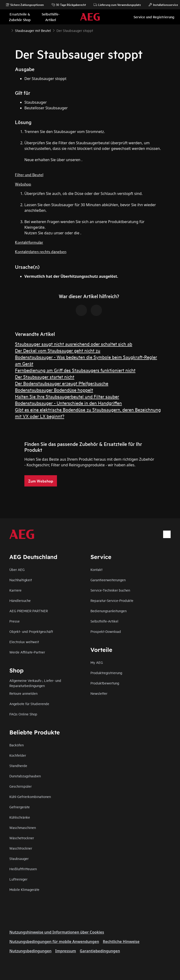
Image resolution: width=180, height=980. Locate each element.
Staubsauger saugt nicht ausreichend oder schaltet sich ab (74, 344)
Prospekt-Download (106, 631)
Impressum (66, 951)
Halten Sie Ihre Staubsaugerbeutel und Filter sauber (67, 396)
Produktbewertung (105, 683)
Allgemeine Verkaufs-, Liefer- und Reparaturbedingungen (35, 683)
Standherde (18, 765)
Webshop (23, 184)
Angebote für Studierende (29, 704)
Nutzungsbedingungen (30, 951)
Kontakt (96, 569)
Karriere (15, 590)
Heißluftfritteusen (23, 869)
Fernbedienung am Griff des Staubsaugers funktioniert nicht (75, 370)
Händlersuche (20, 600)
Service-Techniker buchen (110, 590)
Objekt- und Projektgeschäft (31, 631)
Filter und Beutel (29, 174)
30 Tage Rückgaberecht (69, 5)
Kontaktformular (29, 242)
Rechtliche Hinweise (121, 942)
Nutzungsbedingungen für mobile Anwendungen (54, 942)
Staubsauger (19, 858)
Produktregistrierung (106, 673)
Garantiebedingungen (100, 951)
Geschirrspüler (21, 786)
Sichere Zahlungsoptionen (25, 5)
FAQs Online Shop (23, 714)
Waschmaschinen (23, 827)
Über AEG (17, 569)
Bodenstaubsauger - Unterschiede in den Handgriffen (68, 403)
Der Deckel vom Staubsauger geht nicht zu (58, 350)
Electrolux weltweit (24, 642)
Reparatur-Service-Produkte (112, 600)
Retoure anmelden (23, 693)
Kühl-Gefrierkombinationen (30, 796)
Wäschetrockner (22, 838)
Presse (15, 621)
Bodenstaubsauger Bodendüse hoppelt (54, 390)
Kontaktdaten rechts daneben (41, 251)
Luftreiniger (18, 879)
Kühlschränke (20, 817)
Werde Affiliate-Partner (27, 652)
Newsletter (99, 693)
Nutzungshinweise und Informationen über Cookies (57, 932)
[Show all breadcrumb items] (7, 30)
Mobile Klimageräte (24, 889)
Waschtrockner (21, 848)
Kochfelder (18, 755)
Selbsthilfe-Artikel (104, 621)
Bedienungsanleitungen (109, 611)
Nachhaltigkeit (21, 580)
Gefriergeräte (20, 807)
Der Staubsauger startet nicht (45, 377)
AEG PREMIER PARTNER (29, 611)
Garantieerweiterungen (108, 580)
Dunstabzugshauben (25, 776)
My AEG (97, 662)
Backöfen (17, 745)
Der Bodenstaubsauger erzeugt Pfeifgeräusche (62, 383)
